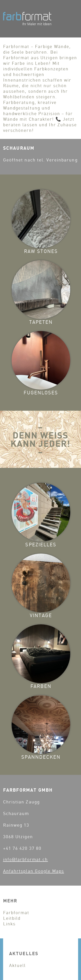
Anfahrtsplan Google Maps (34, 871)
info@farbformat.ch (26, 859)
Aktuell (18, 965)
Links (9, 924)
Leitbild (12, 918)
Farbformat (16, 912)
